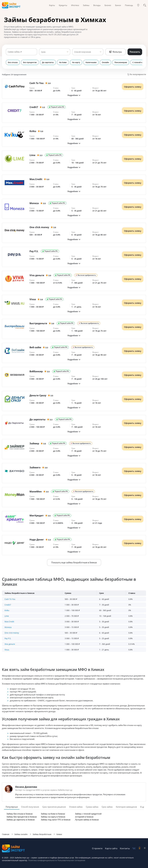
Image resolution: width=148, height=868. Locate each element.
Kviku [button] (7, 610)
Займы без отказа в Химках (20, 814)
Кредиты (63, 5)
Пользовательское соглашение (71, 860)
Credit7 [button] (8, 605)
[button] (74, 95)
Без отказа (13, 62)
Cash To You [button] (10, 599)
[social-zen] (145, 848)
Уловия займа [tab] (76, 807)
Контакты (125, 848)
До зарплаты (48, 62)
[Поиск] (145, 5)
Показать (135, 52)
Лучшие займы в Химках (87, 820)
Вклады (97, 5)
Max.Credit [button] (9, 622)
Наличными (91, 62)
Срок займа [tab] (107, 807)
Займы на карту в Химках (53, 817)
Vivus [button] (7, 650)
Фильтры (115, 52)
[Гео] (138, 5)
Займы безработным (42, 834)
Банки (118, 5)
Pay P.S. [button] (8, 638)
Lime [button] (7, 616)
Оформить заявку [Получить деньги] (133, 87)
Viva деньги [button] (10, 644)
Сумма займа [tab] (92, 807)
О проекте (97, 848)
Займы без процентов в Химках (22, 817)
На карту (76, 62)
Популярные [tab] (12, 807)
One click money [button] (12, 633)
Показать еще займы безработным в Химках (74, 562)
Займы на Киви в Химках (53, 814)
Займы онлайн (21, 834)
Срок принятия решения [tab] (54, 807)
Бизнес (108, 5)
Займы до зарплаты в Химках (21, 820)
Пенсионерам (121, 62)
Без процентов (30, 62)
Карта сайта (111, 848)
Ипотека (75, 5)
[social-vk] (134, 848)
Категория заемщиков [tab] (126, 807)
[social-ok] (140, 848)
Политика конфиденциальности (43, 860)
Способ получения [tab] (30, 807)
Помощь (129, 5)
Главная (6, 834)
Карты (52, 5)
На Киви (63, 62)
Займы (86, 5)
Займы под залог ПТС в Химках (56, 820)
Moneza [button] (8, 627)
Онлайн (105, 62)
